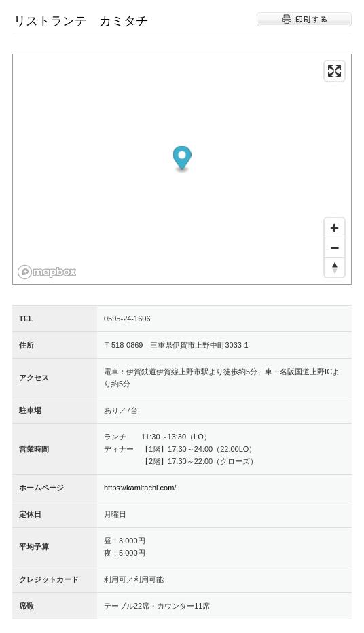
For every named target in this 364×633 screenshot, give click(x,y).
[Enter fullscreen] (334, 71)
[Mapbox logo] (47, 272)
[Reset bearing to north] (334, 267)
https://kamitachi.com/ (140, 488)
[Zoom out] (334, 248)
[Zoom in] (334, 228)
